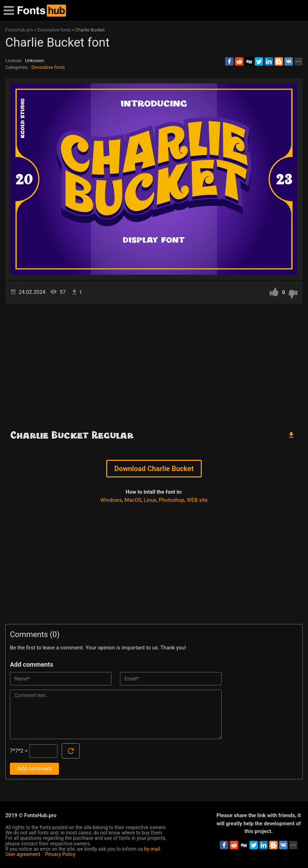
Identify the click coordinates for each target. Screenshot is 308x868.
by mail (152, 849)
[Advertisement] (154, 364)
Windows (111, 500)
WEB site (197, 500)
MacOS (133, 500)
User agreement (23, 854)
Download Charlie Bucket (154, 469)
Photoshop (172, 500)
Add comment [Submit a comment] (34, 769)
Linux (150, 500)
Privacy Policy (60, 854)
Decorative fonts (48, 67)
